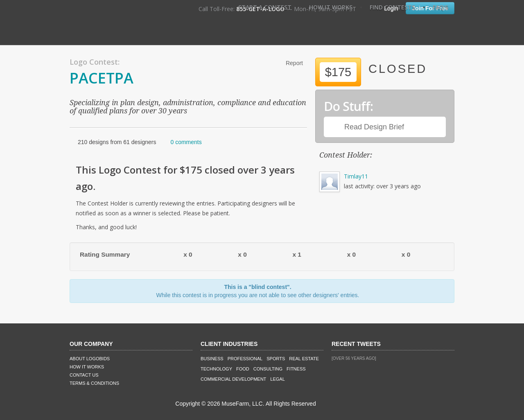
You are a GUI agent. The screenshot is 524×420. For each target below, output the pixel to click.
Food (243, 369)
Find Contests (392, 7)
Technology (216, 369)
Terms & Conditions (94, 383)
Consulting (268, 369)
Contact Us (84, 375)
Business (212, 359)
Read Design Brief (374, 127)
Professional (245, 359)
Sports (276, 359)
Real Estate (304, 359)
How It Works (331, 7)
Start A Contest (265, 7)
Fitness (296, 369)
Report (294, 63)
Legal (277, 379)
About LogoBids (90, 359)
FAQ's (440, 7)
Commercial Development (233, 379)
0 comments (186, 142)
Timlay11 (356, 176)
